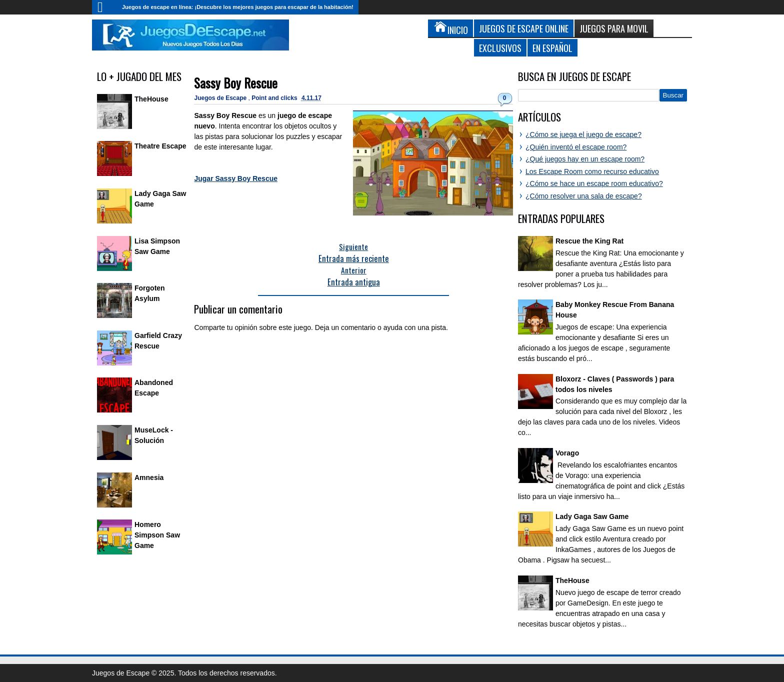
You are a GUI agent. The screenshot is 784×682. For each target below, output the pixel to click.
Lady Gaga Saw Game (592, 516)
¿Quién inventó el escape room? (576, 147)
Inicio (104, 7)
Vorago (567, 453)
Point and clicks (275, 98)
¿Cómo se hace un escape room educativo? (594, 183)
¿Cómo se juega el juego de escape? (583, 134)
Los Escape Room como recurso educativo (592, 171)
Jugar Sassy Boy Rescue (236, 178)
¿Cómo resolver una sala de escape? (584, 196)
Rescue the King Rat (589, 241)
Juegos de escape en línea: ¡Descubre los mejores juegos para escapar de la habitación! (238, 7)
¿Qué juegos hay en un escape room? (585, 159)
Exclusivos (500, 48)
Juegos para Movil (614, 28)
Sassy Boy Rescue (236, 83)
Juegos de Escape (221, 98)
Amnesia (149, 477)
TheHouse (151, 99)
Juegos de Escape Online (524, 28)
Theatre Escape (160, 146)
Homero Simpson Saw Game (157, 535)
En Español (552, 48)
